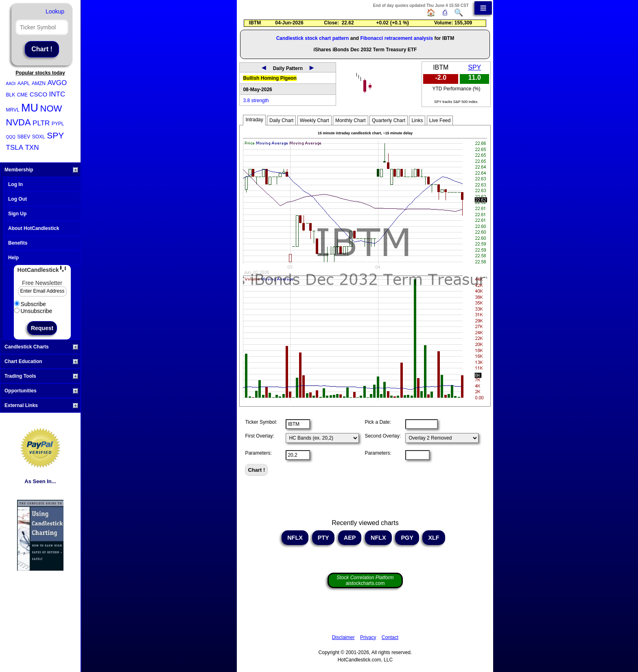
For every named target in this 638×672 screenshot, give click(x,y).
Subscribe (30, 304)
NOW (51, 108)
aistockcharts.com (365, 580)
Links (417, 120)
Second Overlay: (383, 436)
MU (30, 108)
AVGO (57, 83)
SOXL (39, 137)
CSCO (38, 94)
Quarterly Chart (389, 120)
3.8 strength (256, 101)
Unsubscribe (33, 311)
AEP (350, 538)
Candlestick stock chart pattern (313, 38)
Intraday (254, 120)
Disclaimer (343, 637)
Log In (15, 184)
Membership (41, 170)
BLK (11, 95)
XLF (434, 538)
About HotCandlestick (34, 228)
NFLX (295, 538)
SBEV (24, 137)
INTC (57, 94)
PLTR (41, 123)
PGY (407, 538)
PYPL (58, 124)
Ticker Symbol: (261, 422)
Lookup (55, 11)
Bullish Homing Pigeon (270, 78)
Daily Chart (281, 120)
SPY (55, 135)
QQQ (11, 137)
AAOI (11, 84)
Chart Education (41, 361)
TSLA (15, 148)
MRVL (13, 110)
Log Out (17, 199)
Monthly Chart (351, 120)
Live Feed (440, 120)
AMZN (39, 83)
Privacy (368, 637)
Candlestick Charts (41, 347)
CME (23, 95)
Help (13, 258)
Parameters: (258, 453)
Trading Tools (41, 376)
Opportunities (41, 391)
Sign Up (17, 214)
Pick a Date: (378, 422)
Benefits (18, 243)
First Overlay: (259, 436)
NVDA (19, 122)
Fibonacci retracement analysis (397, 38)
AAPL (24, 83)
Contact (390, 637)
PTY (323, 538)
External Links (41, 405)
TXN (32, 148)
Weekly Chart (315, 120)
